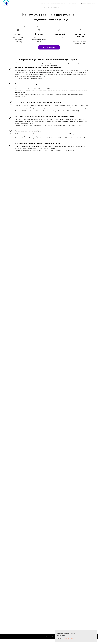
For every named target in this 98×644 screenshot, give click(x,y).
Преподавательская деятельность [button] (87, 3)
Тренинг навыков (72, 3)
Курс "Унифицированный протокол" (56, 3)
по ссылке (48, 78)
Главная (43, 3)
